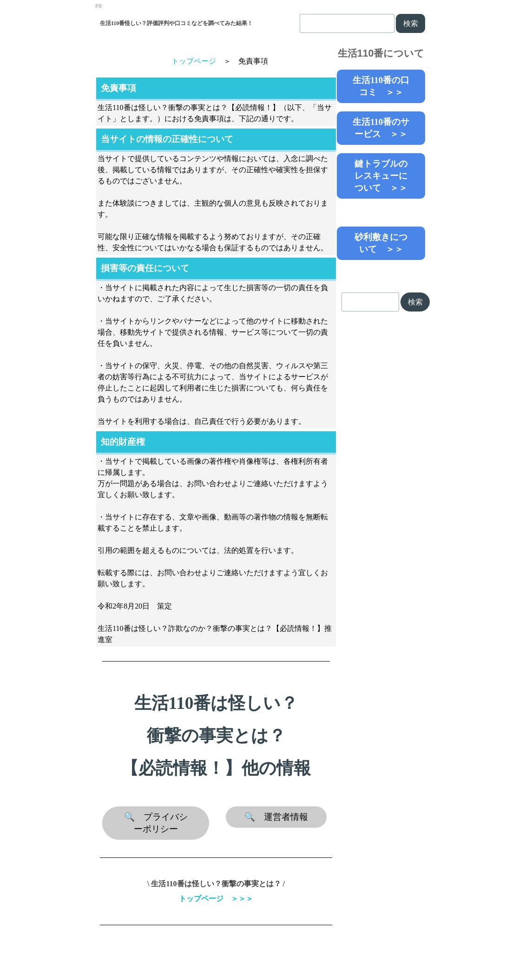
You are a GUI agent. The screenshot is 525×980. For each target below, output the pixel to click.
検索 (411, 23)
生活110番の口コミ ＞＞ (381, 86)
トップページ (194, 61)
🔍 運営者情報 (276, 817)
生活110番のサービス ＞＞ (381, 128)
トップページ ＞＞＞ (216, 899)
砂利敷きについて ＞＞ (381, 243)
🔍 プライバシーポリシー (156, 823)
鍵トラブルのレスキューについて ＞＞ (381, 176)
